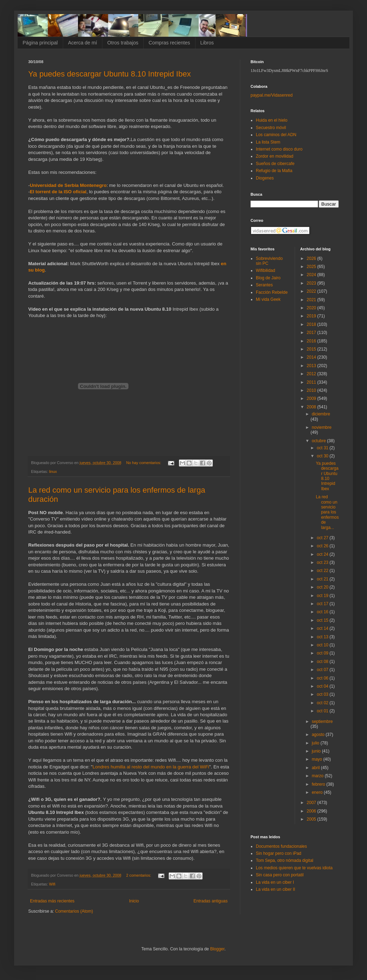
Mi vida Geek (268, 299)
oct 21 (323, 579)
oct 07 (323, 670)
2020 (312, 308)
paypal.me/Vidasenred (272, 95)
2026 (312, 258)
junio (317, 751)
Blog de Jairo (268, 278)
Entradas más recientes (52, 901)
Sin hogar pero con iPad (279, 853)
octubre (319, 441)
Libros (207, 43)
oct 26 (323, 546)
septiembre (322, 722)
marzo (318, 776)
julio (316, 743)
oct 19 (323, 596)
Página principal (40, 43)
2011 (312, 382)
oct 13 (323, 637)
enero (318, 792)
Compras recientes (169, 43)
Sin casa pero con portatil (280, 875)
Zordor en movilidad (275, 156)
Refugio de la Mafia (274, 171)
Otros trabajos (123, 43)
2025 (312, 267)
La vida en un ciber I (275, 882)
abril (316, 768)
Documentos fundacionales (281, 846)
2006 (312, 811)
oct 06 (323, 678)
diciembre (321, 414)
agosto (318, 735)
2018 (312, 324)
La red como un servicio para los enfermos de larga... (327, 512)
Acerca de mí (83, 43)
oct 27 (323, 538)
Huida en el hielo (272, 120)
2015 (312, 349)
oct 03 (323, 694)
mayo (317, 759)
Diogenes (265, 178)
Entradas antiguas (210, 901)
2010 (312, 390)
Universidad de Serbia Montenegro (68, 185)
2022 (312, 291)
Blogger (217, 949)
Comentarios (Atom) (74, 911)
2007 (312, 803)
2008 (312, 407)
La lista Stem (268, 142)
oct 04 (323, 686)
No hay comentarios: (144, 463)
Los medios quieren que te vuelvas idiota (294, 868)
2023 (312, 283)
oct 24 (323, 554)
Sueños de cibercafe (275, 164)
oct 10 (323, 645)
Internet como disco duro (279, 149)
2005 (312, 819)
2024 (312, 275)
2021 (312, 300)
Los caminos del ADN (276, 135)
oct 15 (323, 620)
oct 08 (323, 662)
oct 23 (323, 562)
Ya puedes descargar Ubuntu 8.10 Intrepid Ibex (110, 74)
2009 (312, 398)
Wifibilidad (266, 270)
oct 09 (323, 653)
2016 (312, 341)
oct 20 (323, 587)
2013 (312, 366)
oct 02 (323, 703)
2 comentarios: (139, 875)
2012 (312, 374)
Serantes (264, 285)
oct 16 (323, 612)
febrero (319, 784)
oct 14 (323, 628)
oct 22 (323, 571)
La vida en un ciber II (275, 889)
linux (53, 471)
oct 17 (323, 604)
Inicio (134, 901)
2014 (312, 357)
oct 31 (323, 448)
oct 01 (323, 711)
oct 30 (323, 456)
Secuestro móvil (271, 128)
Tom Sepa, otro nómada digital (285, 860)
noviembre (321, 427)
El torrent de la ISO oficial (58, 192)
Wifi (52, 884)
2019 (312, 316)
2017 (312, 333)
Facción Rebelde (272, 292)
